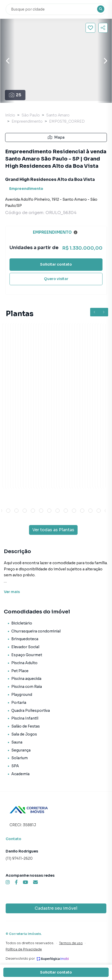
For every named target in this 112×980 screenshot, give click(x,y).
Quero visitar (56, 279)
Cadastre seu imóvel (56, 908)
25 (15, 95)
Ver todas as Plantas (53, 530)
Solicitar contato (56, 264)
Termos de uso (71, 943)
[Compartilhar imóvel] (103, 28)
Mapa (56, 137)
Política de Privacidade (24, 949)
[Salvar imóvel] (90, 28)
